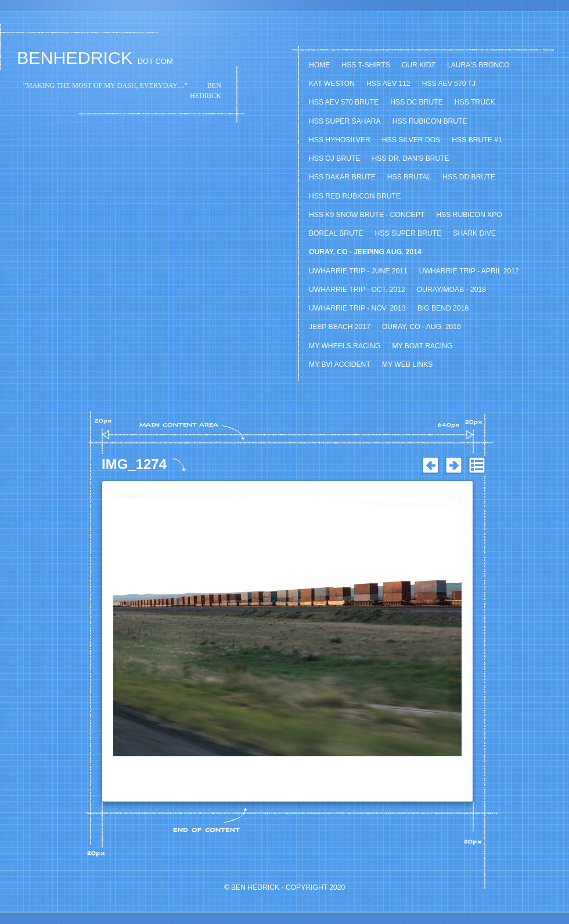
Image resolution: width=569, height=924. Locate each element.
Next (453, 465)
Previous (430, 465)
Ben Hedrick (255, 887)
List (477, 465)
